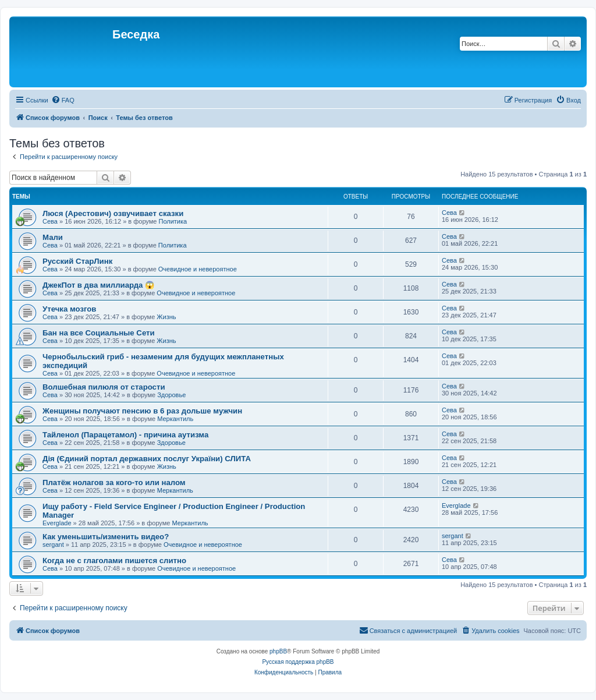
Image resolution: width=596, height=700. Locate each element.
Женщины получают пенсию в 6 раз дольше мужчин (142, 411)
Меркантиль (175, 419)
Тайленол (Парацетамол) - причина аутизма (125, 435)
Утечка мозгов (69, 309)
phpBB (278, 651)
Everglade (57, 523)
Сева (50, 221)
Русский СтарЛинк (77, 261)
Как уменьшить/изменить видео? (106, 537)
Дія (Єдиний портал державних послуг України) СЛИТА (147, 459)
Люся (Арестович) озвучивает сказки (113, 213)
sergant (53, 545)
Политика (173, 221)
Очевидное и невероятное (198, 269)
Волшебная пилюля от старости (104, 387)
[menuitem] (63, 100)
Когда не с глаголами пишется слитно (114, 561)
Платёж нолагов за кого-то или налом (114, 482)
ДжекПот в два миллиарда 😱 (98, 285)
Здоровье (171, 395)
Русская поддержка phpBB (298, 662)
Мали (53, 237)
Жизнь (166, 317)
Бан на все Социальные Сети (99, 333)
